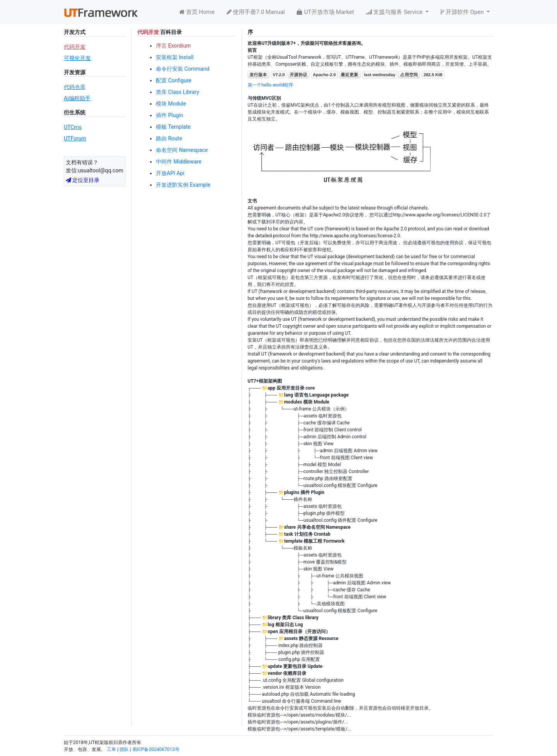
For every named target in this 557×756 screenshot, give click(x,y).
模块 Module (171, 104)
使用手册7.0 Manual (256, 12)
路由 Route (169, 138)
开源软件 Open (463, 12)
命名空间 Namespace (182, 150)
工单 (111, 749)
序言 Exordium (173, 46)
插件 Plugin (169, 115)
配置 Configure (174, 80)
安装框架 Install (175, 57)
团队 (124, 749)
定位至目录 (83, 180)
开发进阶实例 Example (183, 185)
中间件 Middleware (179, 162)
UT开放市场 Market (325, 12)
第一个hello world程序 (270, 85)
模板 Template (173, 127)
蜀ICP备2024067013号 (156, 749)
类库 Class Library (178, 92)
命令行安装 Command (183, 69)
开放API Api (170, 173)
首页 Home (197, 12)
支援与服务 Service (395, 12)
